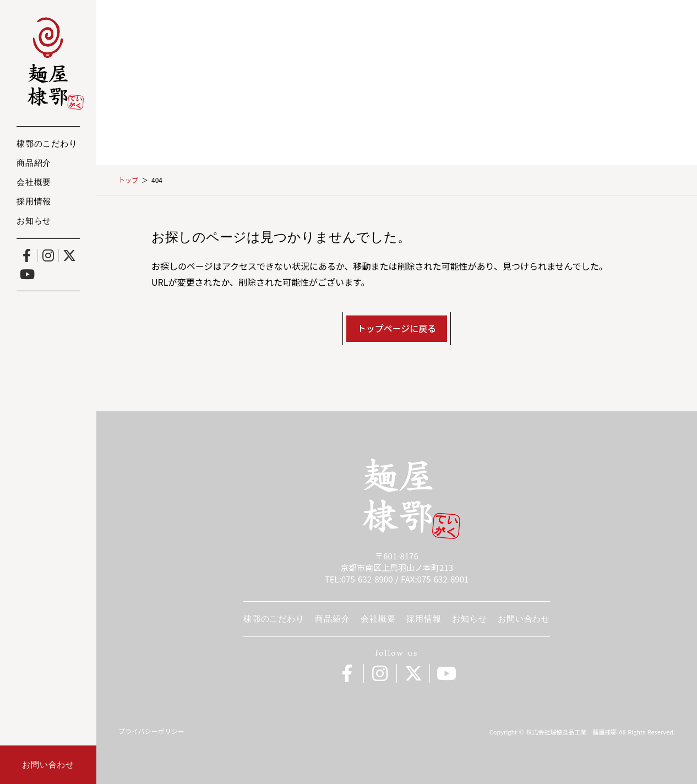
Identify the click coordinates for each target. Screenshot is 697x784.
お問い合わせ (524, 619)
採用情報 (34, 202)
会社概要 (34, 183)
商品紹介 (34, 164)
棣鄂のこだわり (47, 145)
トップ (128, 180)
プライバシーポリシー (151, 731)
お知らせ (34, 222)
